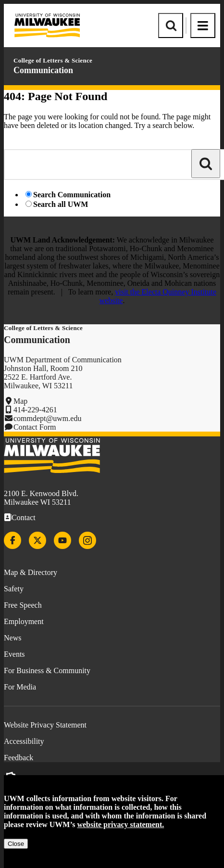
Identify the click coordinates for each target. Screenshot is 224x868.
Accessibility (24, 741)
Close (16, 844)
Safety (14, 589)
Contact (24, 517)
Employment (24, 621)
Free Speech (23, 605)
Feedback (19, 758)
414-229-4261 (35, 410)
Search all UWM (61, 204)
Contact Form (35, 427)
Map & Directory (31, 572)
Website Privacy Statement (45, 725)
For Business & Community (47, 670)
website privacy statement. (120, 824)
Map (20, 401)
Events (14, 654)
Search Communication (72, 195)
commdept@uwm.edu (47, 418)
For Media (20, 687)
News (12, 638)
